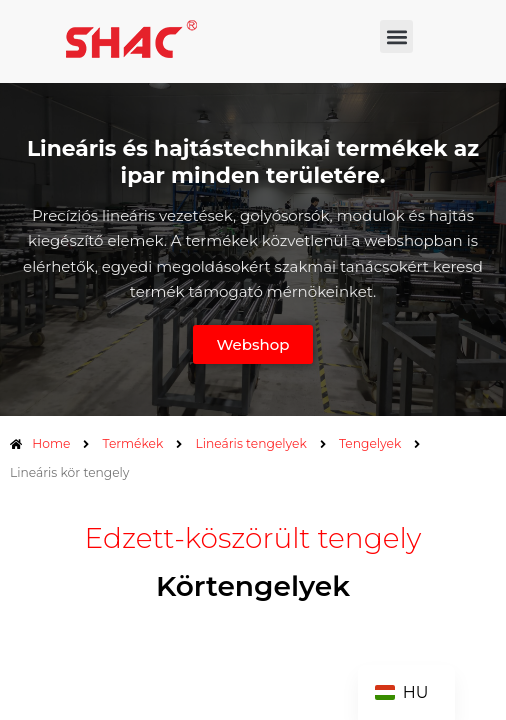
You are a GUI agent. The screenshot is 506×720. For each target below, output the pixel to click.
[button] (396, 36)
